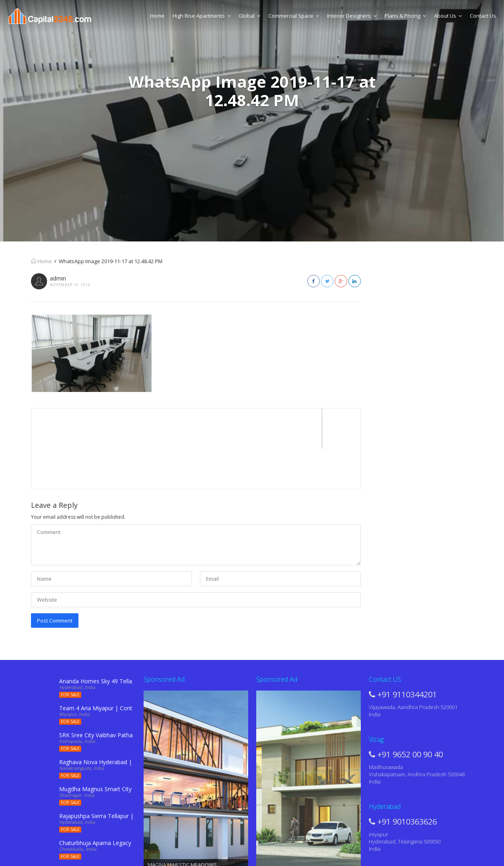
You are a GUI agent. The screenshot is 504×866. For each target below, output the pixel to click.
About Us (448, 16)
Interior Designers (352, 16)
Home (157, 16)
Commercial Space (294, 16)
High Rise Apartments (202, 16)
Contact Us (483, 16)
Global (249, 16)
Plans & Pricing (405, 16)
